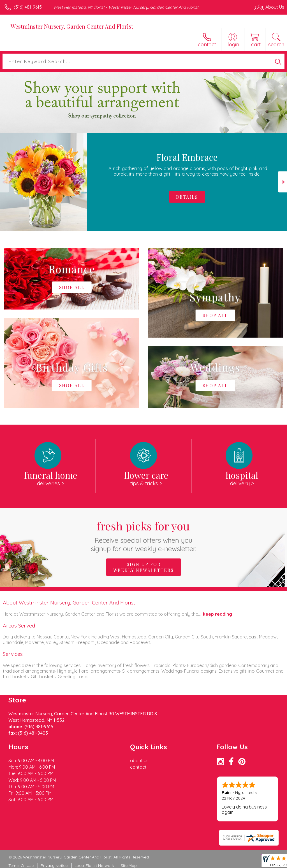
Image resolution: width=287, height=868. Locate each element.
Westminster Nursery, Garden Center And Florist (72, 26)
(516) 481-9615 (28, 7)
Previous (5, 182)
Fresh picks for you (144, 536)
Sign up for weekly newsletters (143, 567)
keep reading (217, 614)
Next (282, 182)
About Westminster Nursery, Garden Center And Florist (69, 603)
